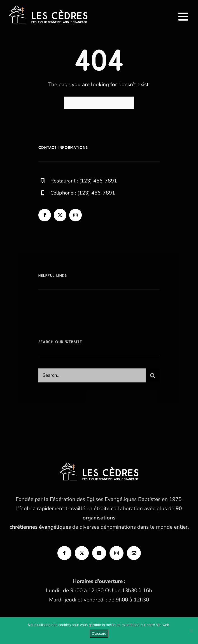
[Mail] (134, 553)
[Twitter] (82, 553)
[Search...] (92, 377)
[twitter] (60, 215)
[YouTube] (99, 553)
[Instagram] (117, 553)
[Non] (191, 631)
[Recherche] (153, 377)
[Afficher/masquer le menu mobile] (184, 17)
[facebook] (45, 215)
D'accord (99, 634)
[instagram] (75, 215)
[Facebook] (64, 553)
